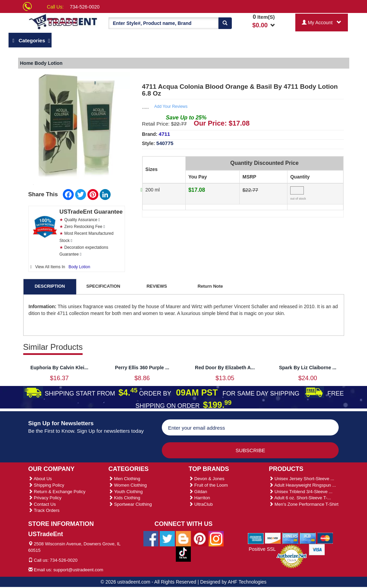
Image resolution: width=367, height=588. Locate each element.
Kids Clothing (124, 498)
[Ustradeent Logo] (63, 21)
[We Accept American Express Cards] (256, 538)
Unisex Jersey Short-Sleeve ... (302, 479)
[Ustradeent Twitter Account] (167, 538)
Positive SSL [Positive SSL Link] (262, 549)
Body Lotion (79, 267)
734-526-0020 (84, 7)
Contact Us (42, 504)
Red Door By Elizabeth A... (225, 368)
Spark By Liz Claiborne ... (308, 368)
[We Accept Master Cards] (325, 538)
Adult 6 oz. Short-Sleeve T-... (300, 498)
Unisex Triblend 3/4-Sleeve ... (301, 492)
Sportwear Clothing (130, 504)
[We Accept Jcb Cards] (308, 538)
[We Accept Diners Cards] (290, 538)
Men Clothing (124, 479)
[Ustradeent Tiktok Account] (183, 554)
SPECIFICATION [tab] (103, 286)
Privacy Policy (45, 498)
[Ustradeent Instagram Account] (216, 538)
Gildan (198, 492)
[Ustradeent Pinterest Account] (200, 538)
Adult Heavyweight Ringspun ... (303, 485)
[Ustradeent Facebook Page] (151, 538)
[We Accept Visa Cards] (317, 549)
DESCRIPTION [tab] (50, 286)
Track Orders (44, 510)
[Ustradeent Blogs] (183, 538)
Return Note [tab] (210, 286)
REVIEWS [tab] (157, 286)
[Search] (225, 23)
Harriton (200, 498)
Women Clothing (128, 485)
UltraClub (201, 504)
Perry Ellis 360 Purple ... (142, 368)
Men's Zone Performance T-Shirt (304, 504)
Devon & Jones (207, 479)
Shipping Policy (46, 485)
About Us (40, 479)
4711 (164, 134)
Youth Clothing (126, 492)
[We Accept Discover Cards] (273, 538)
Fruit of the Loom (208, 485)
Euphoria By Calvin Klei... (59, 368)
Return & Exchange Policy (57, 492)
